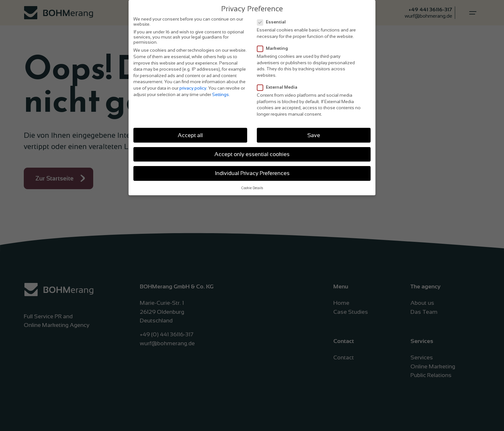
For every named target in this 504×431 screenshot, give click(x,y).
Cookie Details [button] (252, 187)
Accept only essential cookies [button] (252, 153)
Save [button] (314, 134)
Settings (221, 93)
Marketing (274, 47)
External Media (279, 86)
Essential (273, 21)
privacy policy (193, 87)
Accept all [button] (190, 134)
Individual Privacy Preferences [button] (252, 172)
